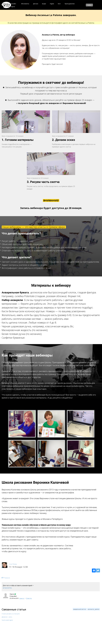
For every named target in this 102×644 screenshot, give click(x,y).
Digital (52, 4)
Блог (59, 4)
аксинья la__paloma (93, 609)
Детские (36, 4)
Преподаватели (70, 4)
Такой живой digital (7, 620)
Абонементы (25, 4)
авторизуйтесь (7, 588)
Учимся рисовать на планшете (11, 614)
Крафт (44, 4)
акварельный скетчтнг (80, 609)
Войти (89, 5)
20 (4, 578)
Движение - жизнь (7, 617)
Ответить (29, 598)
